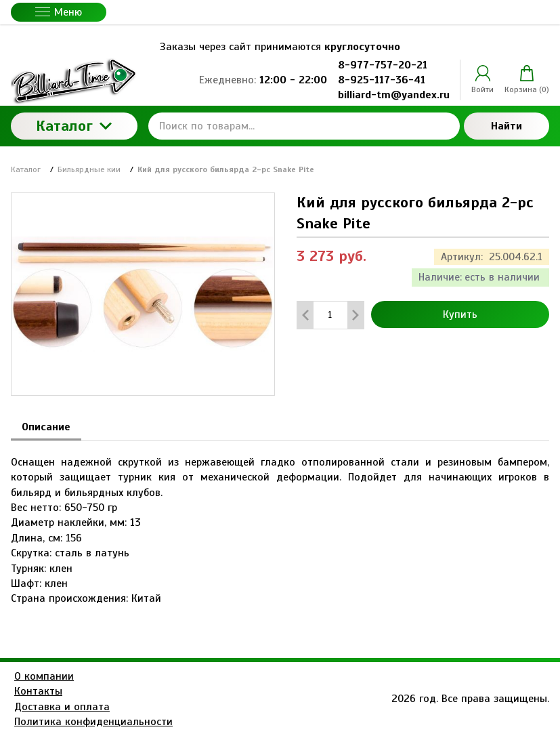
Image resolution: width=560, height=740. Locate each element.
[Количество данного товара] (330, 315)
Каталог (74, 126)
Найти (507, 126)
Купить (460, 314)
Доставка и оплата (62, 707)
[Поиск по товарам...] (304, 126)
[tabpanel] (280, 524)
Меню (59, 12)
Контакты (38, 691)
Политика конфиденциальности (93, 722)
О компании (44, 676)
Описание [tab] (46, 427)
